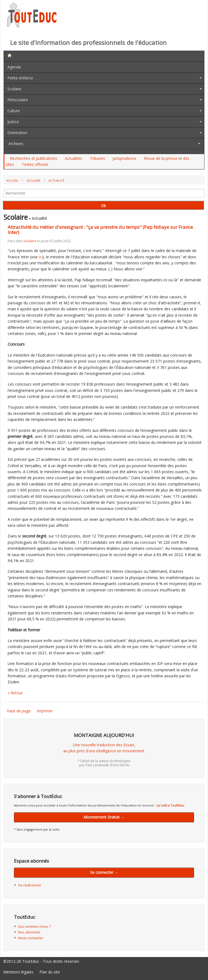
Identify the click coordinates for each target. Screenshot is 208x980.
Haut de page (19, 711)
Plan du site (50, 972)
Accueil (13, 180)
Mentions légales (18, 972)
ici (41, 257)
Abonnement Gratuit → (104, 817)
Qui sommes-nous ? (34, 926)
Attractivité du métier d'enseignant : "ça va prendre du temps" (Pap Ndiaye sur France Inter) (100, 230)
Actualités (73, 158)
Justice (13, 122)
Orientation (17, 133)
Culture (14, 111)
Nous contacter (31, 938)
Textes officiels (35, 164)
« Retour (15, 693)
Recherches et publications (34, 158)
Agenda (14, 67)
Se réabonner (30, 885)
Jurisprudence (124, 158)
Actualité (56, 180)
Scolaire (14, 89)
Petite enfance (20, 78)
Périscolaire (18, 100)
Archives (16, 144)
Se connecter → (104, 872)
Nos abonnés (29, 932)
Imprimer (45, 711)
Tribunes (97, 158)
